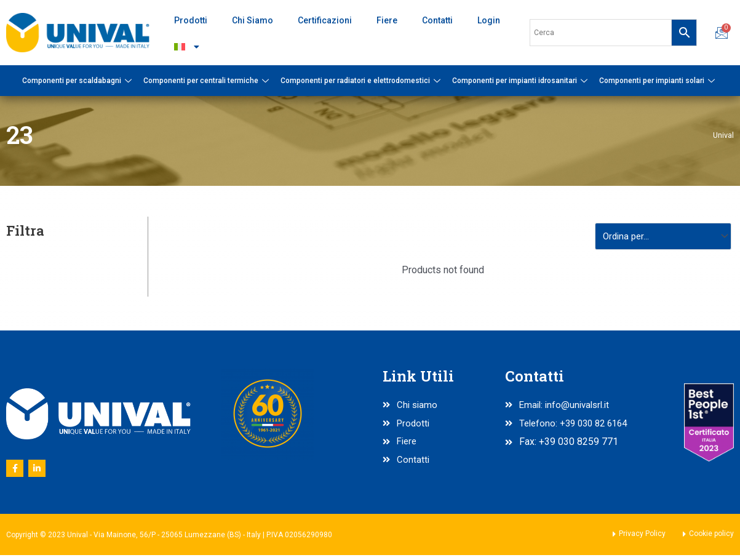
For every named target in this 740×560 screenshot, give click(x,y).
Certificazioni (325, 20)
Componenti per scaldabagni (78, 81)
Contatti (437, 20)
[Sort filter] (659, 237)
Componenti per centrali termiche (208, 81)
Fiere (387, 20)
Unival (723, 135)
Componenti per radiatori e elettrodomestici (362, 81)
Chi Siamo (253, 20)
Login (489, 20)
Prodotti (191, 20)
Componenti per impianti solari (658, 81)
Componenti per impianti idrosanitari (521, 81)
